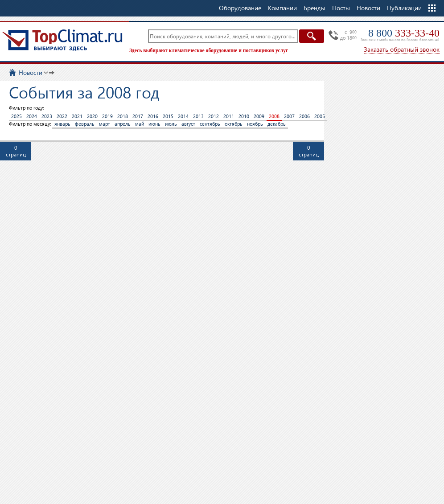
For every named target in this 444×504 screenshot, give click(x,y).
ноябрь (255, 124)
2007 (289, 116)
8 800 (404, 33)
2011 (229, 116)
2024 (32, 116)
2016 (153, 116)
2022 (62, 116)
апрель (123, 124)
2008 (274, 116)
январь (62, 124)
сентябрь (210, 124)
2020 (92, 116)
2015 (168, 116)
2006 (304, 116)
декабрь (277, 124)
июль (171, 124)
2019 (107, 116)
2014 (183, 116)
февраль (85, 124)
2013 (198, 116)
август (188, 124)
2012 (214, 116)
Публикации (404, 8)
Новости (368, 8)
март (105, 124)
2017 (138, 116)
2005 (320, 116)
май (140, 124)
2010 (244, 116)
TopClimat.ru (62, 40)
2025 (16, 116)
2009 (259, 116)
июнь (154, 124)
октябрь (234, 124)
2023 (47, 116)
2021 (77, 116)
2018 (123, 116)
